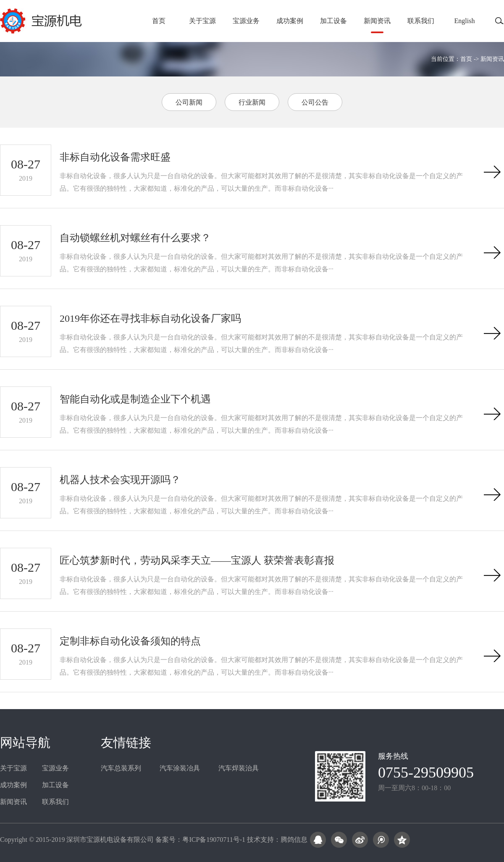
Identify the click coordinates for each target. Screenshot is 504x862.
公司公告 (315, 102)
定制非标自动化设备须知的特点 (130, 641)
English (465, 21)
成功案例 (290, 21)
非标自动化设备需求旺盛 (115, 157)
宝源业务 (246, 21)
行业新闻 (252, 102)
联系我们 (421, 21)
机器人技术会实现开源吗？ (120, 480)
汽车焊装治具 (239, 768)
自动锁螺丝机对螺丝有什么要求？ (135, 238)
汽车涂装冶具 (180, 768)
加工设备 (333, 21)
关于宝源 (202, 21)
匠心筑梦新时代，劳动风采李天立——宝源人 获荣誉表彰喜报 (197, 560)
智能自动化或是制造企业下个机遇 (135, 399)
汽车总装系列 (121, 768)
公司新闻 (189, 102)
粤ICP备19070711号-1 (214, 840)
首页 (159, 21)
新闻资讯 (377, 21)
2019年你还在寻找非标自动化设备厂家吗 (150, 318)
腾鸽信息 (294, 840)
